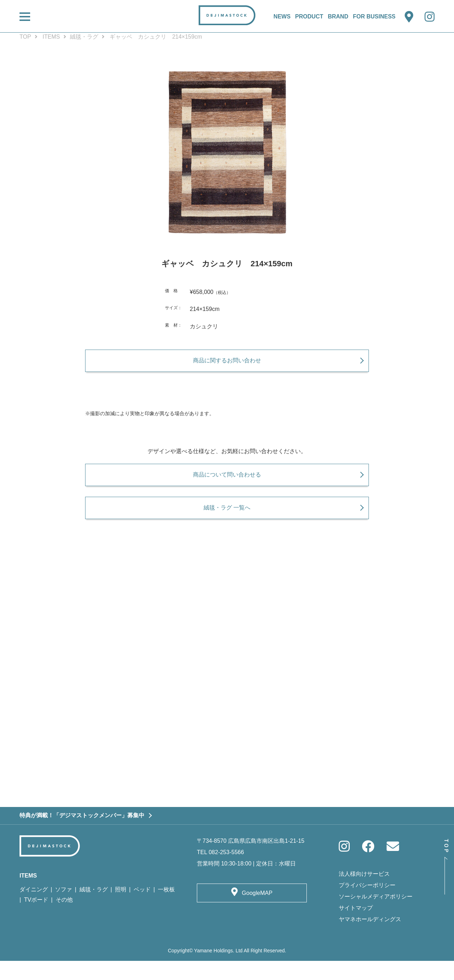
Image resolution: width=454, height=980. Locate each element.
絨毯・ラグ (84, 37)
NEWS (282, 16)
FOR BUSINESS (374, 16)
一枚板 (166, 909)
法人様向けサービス (364, 893)
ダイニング (34, 909)
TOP (25, 37)
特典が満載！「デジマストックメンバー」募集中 (82, 835)
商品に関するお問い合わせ (227, 365)
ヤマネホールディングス (370, 939)
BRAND (338, 16)
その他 (64, 919)
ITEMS (51, 37)
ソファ (63, 909)
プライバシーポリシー (367, 905)
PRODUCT (309, 16)
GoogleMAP (257, 912)
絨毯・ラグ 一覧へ (227, 522)
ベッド (142, 909)
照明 (121, 909)
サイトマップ (356, 927)
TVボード (36, 919)
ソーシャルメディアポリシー (376, 916)
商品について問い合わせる (227, 484)
